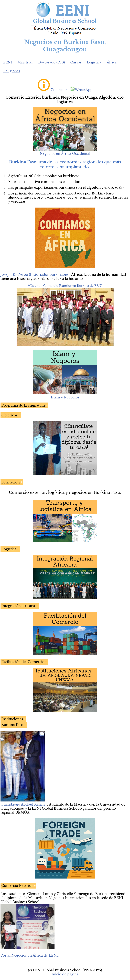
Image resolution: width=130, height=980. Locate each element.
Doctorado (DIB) (52, 62)
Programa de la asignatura (23, 405)
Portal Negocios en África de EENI (29, 955)
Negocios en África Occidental (65, 154)
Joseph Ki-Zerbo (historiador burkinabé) (34, 275)
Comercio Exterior (17, 886)
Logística (94, 62)
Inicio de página (65, 974)
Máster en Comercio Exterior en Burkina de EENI (65, 286)
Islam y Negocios (65, 397)
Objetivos (9, 415)
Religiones (12, 71)
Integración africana (18, 606)
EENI (8, 62)
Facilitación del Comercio (23, 662)
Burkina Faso (12, 725)
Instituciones (12, 719)
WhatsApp (82, 90)
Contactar (59, 90)
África (112, 62)
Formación (11, 482)
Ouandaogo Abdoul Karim (23, 804)
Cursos (76, 62)
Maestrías (25, 62)
